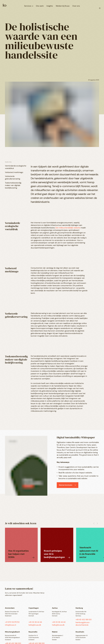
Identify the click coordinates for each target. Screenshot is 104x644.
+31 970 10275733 (12, 622)
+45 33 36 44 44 (35, 622)
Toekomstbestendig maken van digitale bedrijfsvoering (13, 185)
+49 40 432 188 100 (84, 620)
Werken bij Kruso (63, 6)
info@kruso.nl (11, 625)
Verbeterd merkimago (14, 172)
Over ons (76, 6)
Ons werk (40, 6)
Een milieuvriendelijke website (68, 228)
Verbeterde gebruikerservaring (13, 178)
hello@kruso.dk (35, 625)
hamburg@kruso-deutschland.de (83, 624)
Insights (50, 6)
